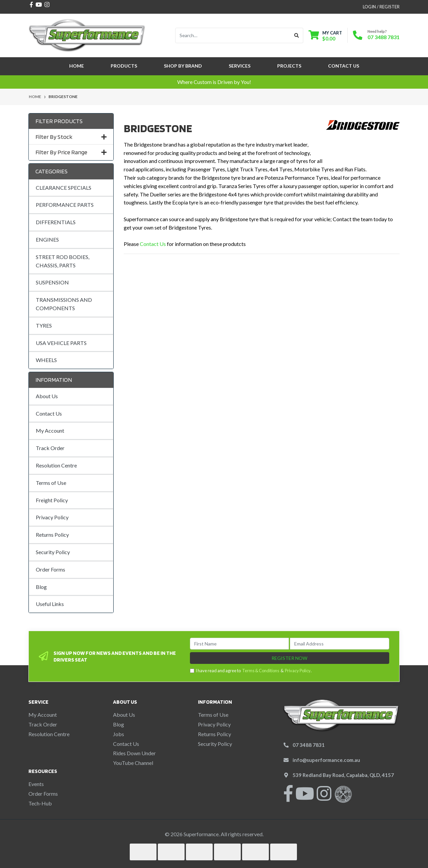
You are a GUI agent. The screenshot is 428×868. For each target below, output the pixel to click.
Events (36, 784)
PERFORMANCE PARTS (65, 205)
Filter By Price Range (71, 152)
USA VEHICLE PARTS (61, 343)
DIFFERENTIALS (56, 222)
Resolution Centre (56, 465)
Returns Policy (52, 535)
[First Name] (240, 644)
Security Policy (53, 552)
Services (240, 66)
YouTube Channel (133, 763)
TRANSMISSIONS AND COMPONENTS (64, 304)
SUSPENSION (52, 282)
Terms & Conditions (261, 671)
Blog (41, 587)
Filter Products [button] (59, 121)
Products (124, 66)
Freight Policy (52, 500)
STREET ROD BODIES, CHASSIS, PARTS (63, 261)
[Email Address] (340, 644)
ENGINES (47, 239)
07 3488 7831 (384, 37)
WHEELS (46, 360)
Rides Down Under (134, 753)
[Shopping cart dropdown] (325, 36)
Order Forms (50, 569)
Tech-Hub (40, 803)
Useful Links (50, 604)
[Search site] (297, 35)
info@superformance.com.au (326, 760)
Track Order (50, 448)
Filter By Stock (71, 137)
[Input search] (233, 35)
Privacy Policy (52, 517)
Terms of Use (51, 483)
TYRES (44, 325)
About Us (47, 396)
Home (77, 66)
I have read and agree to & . (251, 671)
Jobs (119, 734)
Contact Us (344, 66)
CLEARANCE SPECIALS (64, 188)
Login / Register (381, 7)
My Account (50, 430)
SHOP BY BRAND (183, 66)
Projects (289, 66)
